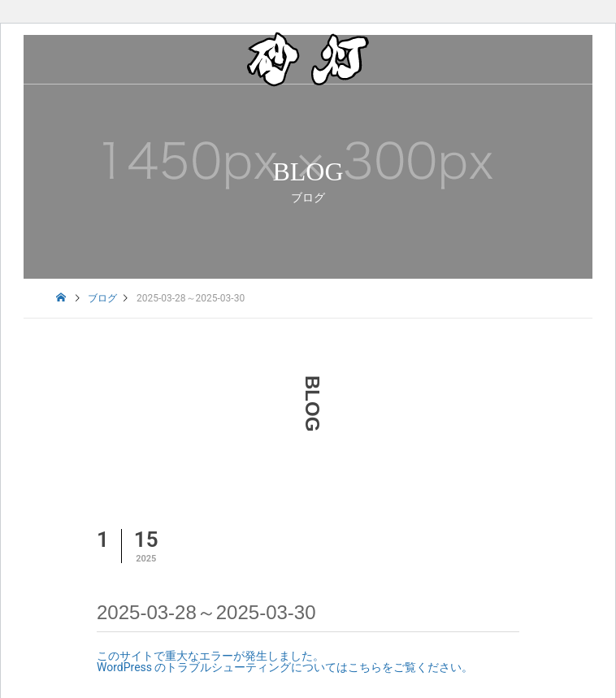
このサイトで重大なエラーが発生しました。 (210, 656)
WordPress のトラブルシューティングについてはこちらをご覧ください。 (285, 667)
